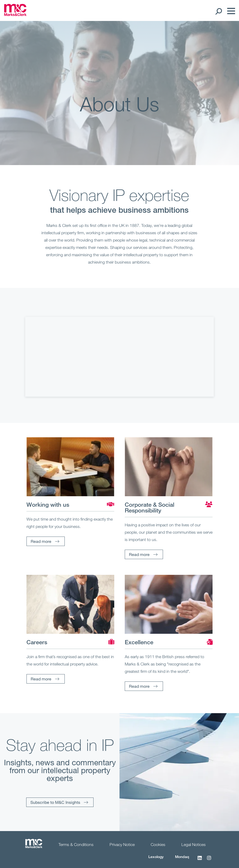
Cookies (158, 844)
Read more (41, 541)
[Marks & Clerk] (15, 14)
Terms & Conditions (76, 844)
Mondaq (182, 857)
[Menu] (230, 11)
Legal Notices (194, 844)
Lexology (156, 857)
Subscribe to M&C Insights (55, 802)
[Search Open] (218, 11)
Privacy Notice (122, 844)
